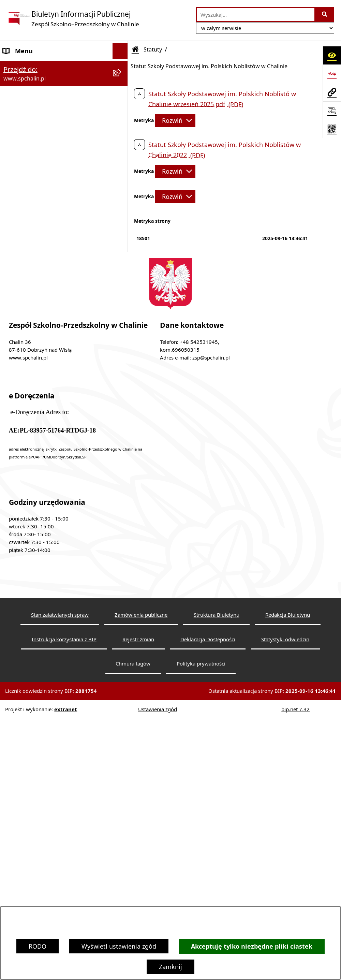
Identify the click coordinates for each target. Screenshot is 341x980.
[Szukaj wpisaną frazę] (325, 14)
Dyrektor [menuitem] (16, 194)
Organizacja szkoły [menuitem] (30, 265)
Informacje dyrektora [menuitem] (34, 480)
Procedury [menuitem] (18, 295)
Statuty (153, 49)
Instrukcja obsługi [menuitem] (29, 434)
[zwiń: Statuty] (122, 82)
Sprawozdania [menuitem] (23, 357)
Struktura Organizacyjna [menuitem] (38, 209)
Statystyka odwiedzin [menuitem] (34, 464)
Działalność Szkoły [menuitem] (29, 326)
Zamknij (170, 967)
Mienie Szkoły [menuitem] (23, 372)
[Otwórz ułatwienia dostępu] (332, 55)
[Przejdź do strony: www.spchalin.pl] (332, 92)
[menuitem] (64, 106)
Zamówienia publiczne (141, 884)
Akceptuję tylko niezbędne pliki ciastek (252, 946)
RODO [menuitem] (12, 311)
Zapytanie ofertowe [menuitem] (31, 341)
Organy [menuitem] (14, 179)
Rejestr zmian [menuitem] (23, 449)
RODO (38, 946)
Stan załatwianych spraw (60, 884)
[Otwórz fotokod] (332, 129)
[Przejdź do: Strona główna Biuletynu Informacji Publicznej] (135, 49)
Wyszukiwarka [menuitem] (24, 403)
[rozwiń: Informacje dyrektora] (122, 480)
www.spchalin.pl (28, 627)
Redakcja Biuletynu (288, 884)
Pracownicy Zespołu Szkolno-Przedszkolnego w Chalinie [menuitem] (45, 229)
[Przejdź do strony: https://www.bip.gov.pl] (332, 74)
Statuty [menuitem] (13, 82)
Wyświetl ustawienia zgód (119, 946)
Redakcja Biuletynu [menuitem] (31, 418)
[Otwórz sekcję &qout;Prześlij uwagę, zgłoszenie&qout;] (332, 111)
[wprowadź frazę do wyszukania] (256, 14)
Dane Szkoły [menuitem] (20, 66)
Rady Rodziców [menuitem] (25, 249)
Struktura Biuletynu (217, 884)
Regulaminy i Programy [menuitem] (37, 280)
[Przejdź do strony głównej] (73, 19)
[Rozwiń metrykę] (175, 120)
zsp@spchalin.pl (211, 627)
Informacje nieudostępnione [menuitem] (44, 387)
